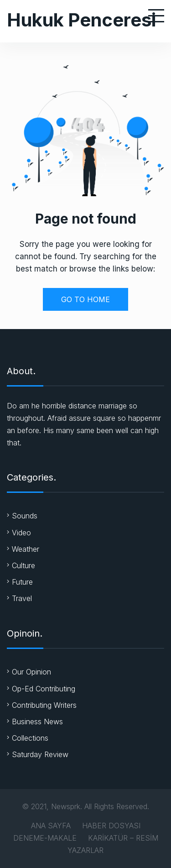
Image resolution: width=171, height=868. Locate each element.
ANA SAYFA (51, 826)
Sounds (25, 516)
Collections (30, 738)
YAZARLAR (85, 850)
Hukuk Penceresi (81, 20)
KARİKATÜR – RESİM (123, 838)
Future (22, 582)
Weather (26, 549)
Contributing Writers (44, 705)
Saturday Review (40, 754)
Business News (37, 722)
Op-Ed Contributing (44, 689)
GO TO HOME (85, 299)
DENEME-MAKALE (45, 838)
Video (21, 533)
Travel (22, 598)
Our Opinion (31, 672)
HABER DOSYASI (111, 826)
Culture (23, 565)
